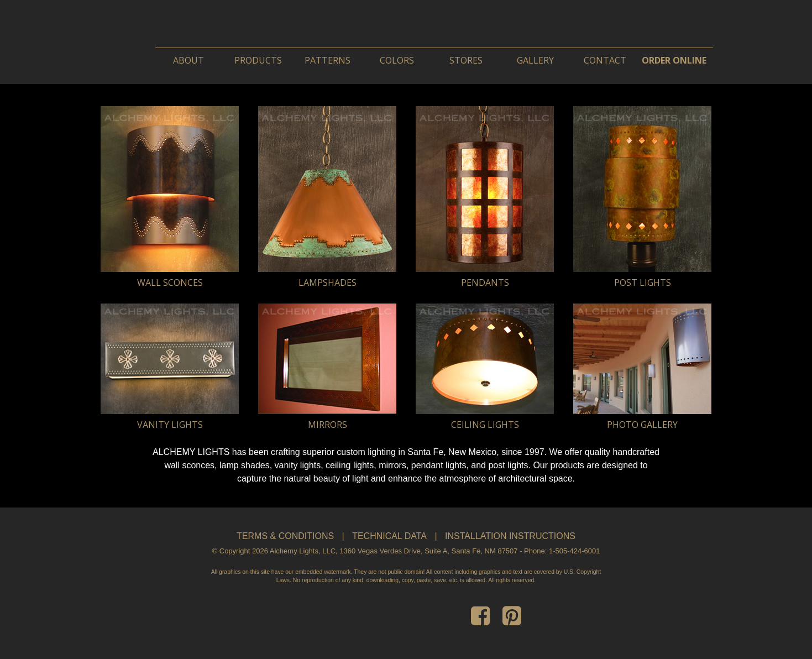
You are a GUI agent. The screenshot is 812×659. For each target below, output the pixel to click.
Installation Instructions (510, 536)
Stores (466, 60)
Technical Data (389, 536)
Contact (605, 60)
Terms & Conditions (285, 536)
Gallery (535, 60)
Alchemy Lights (255, 32)
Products (258, 60)
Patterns (328, 60)
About (188, 60)
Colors (397, 60)
